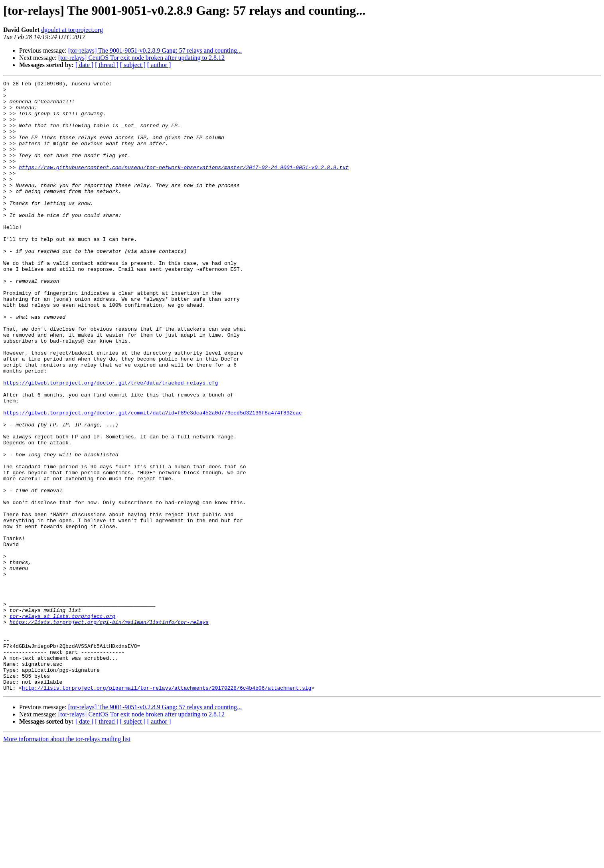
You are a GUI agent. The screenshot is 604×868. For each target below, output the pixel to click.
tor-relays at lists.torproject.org (62, 724)
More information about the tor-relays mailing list (67, 861)
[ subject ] (133, 65)
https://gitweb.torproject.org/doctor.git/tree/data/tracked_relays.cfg (111, 444)
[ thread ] (107, 65)
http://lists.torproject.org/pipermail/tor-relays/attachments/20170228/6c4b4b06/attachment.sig (167, 810)
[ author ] (159, 65)
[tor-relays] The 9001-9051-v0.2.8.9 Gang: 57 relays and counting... (155, 50)
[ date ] (84, 65)
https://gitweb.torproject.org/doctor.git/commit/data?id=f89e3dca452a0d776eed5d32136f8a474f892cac (153, 479)
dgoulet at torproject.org (72, 30)
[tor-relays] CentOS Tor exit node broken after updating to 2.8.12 (141, 58)
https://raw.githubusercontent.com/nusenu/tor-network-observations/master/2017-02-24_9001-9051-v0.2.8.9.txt (184, 185)
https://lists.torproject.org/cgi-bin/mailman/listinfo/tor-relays (109, 731)
